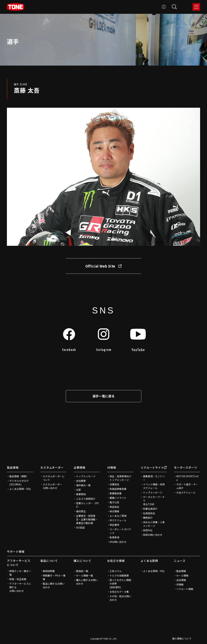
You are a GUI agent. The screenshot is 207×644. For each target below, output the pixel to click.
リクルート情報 (185, 589)
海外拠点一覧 (83, 485)
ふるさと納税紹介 (86, 499)
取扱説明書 (49, 571)
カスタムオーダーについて (54, 478)
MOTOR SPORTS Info (187, 478)
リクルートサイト (154, 467)
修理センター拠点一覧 (20, 573)
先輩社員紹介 (150, 509)
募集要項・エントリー (154, 478)
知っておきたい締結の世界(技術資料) (120, 584)
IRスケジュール (118, 520)
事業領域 (81, 494)
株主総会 (114, 507)
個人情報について (182, 638)
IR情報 (112, 467)
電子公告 (114, 502)
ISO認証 (80, 527)
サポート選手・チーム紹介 (187, 486)
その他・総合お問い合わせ (120, 598)
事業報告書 (116, 493)
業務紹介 (148, 518)
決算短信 (114, 484)
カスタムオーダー (52, 467)
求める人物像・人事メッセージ (154, 524)
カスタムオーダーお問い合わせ (52, 486)
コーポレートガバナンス (120, 531)
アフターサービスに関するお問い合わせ (20, 587)
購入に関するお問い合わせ (87, 582)
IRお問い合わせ (118, 542)
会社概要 (81, 481)
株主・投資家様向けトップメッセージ (120, 478)
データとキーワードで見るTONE (154, 501)
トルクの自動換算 (119, 575)
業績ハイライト (118, 498)
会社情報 (181, 580)
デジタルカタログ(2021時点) (19, 483)
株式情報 (114, 511)
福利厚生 (81, 511)
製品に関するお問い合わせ (54, 585)
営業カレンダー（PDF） (87, 505)
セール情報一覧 (85, 575)
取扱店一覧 (82, 571)
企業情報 (80, 467)
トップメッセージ (86, 476)
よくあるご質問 (118, 516)
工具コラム (116, 571)
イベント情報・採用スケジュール (154, 486)
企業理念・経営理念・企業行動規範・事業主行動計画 (87, 519)
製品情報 (13, 467)
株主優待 (114, 525)
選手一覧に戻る (104, 396)
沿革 (78, 490)
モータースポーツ (186, 467)
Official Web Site (104, 266)
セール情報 (182, 575)
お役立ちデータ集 (119, 592)
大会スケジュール (186, 492)
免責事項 (114, 537)
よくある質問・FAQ (20, 489)
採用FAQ (148, 530)
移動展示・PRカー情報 (54, 577)
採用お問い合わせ (153, 535)
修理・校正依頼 (18, 579)
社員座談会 (149, 513)
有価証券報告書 (118, 489)
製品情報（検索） (19, 476)
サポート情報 (16, 551)
